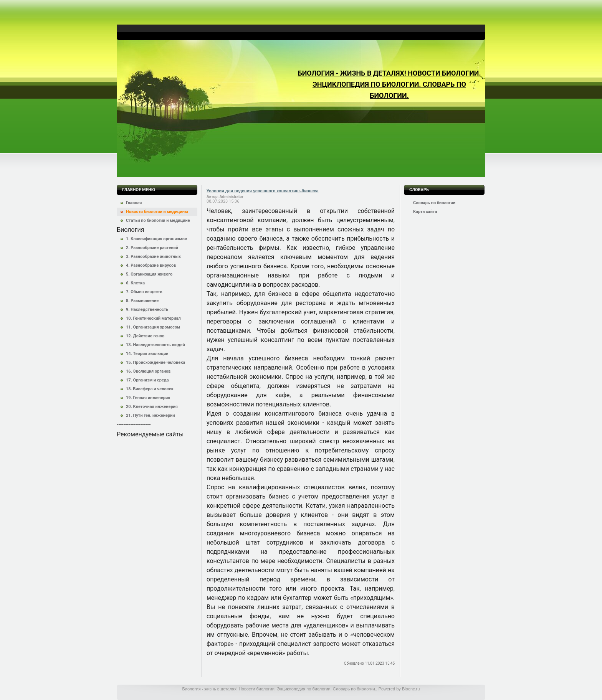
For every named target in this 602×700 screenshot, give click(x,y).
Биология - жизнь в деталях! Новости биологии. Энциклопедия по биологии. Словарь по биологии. (389, 84)
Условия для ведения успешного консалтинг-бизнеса (263, 191)
